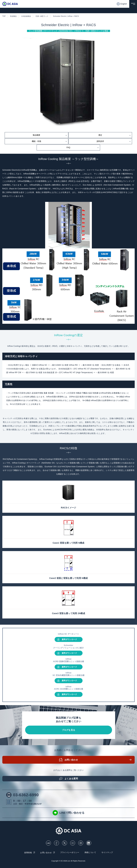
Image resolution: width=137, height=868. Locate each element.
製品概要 (36, 135)
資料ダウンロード (69, 639)
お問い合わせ (71, 760)
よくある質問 (71, 779)
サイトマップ (107, 852)
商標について (90, 852)
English (122, 4)
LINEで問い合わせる (68, 813)
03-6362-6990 (22, 795)
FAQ (68, 148)
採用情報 (28, 853)
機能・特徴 (36, 141)
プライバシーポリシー (70, 852)
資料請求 (100, 141)
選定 (100, 135)
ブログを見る (69, 730)
